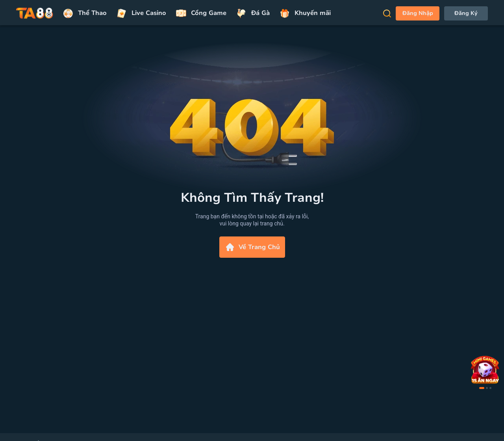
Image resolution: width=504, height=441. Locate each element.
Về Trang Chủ (252, 247)
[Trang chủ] (35, 13)
